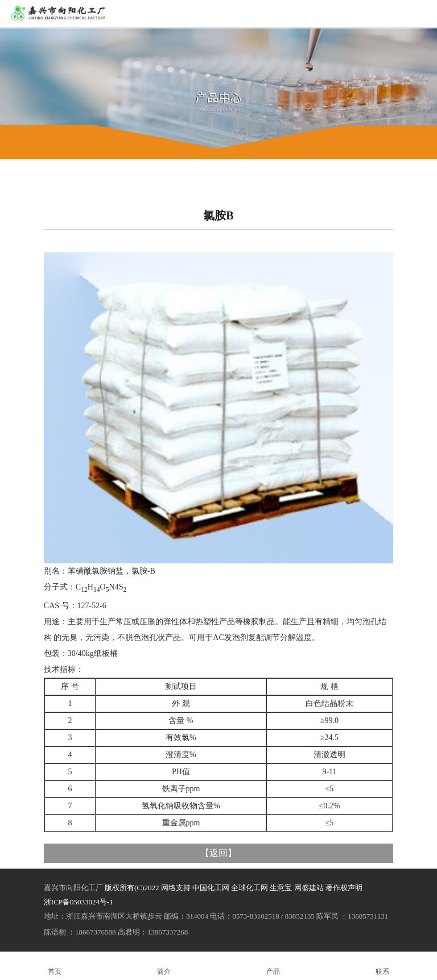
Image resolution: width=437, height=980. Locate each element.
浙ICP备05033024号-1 (79, 902)
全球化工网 (250, 888)
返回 (218, 853)
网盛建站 (309, 888)
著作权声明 (344, 888)
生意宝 (281, 888)
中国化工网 (211, 888)
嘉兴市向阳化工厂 (73, 888)
